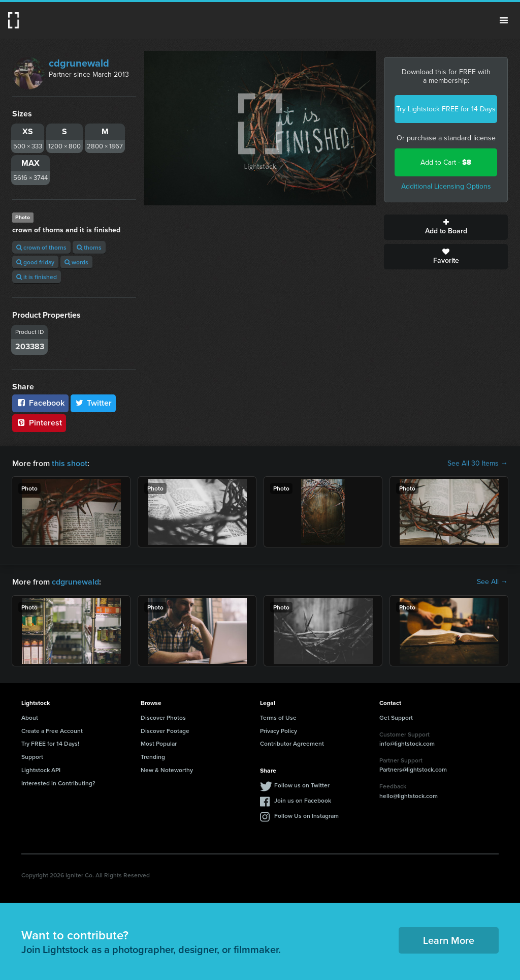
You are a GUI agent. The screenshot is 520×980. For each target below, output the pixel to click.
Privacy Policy (279, 731)
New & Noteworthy (167, 770)
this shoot (70, 463)
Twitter (93, 403)
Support (32, 757)
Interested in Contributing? (58, 783)
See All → (492, 582)
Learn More (449, 940)
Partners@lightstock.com (413, 769)
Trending (153, 757)
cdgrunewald (79, 63)
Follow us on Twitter (302, 785)
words (76, 262)
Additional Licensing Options (446, 186)
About (30, 717)
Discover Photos (163, 717)
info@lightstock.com (407, 743)
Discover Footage (165, 731)
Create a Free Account (52, 731)
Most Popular (159, 743)
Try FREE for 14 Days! (50, 743)
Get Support (396, 717)
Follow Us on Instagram (306, 816)
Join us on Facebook (303, 800)
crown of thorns (41, 247)
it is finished (37, 277)
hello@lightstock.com (409, 796)
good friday (35, 262)
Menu (504, 20)
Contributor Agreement (292, 743)
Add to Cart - (446, 162)
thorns (89, 247)
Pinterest (39, 423)
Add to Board (446, 227)
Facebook (40, 403)
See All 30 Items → (478, 464)
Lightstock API (41, 770)
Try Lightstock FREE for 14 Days (446, 109)
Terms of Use (278, 717)
